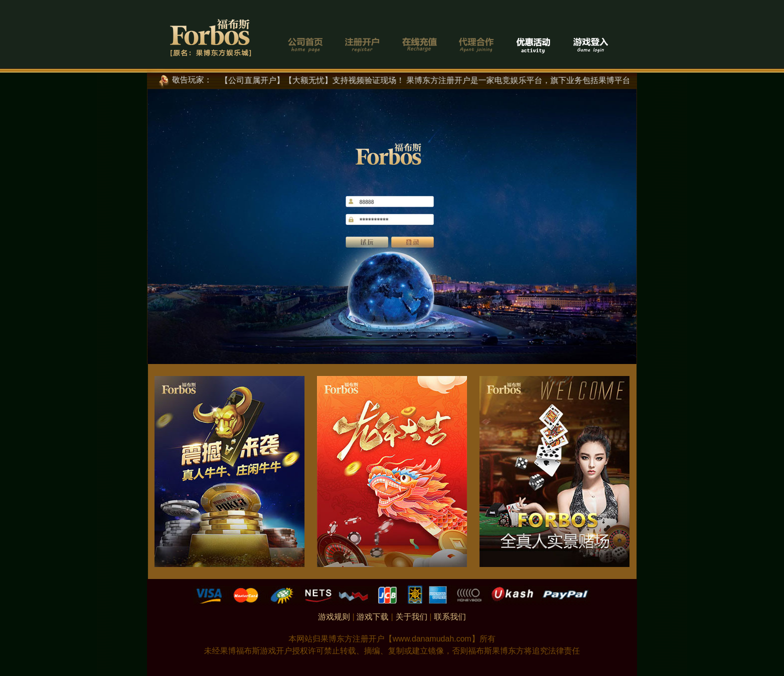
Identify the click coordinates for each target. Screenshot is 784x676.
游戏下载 (372, 617)
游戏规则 (334, 617)
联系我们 (450, 617)
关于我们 (411, 617)
